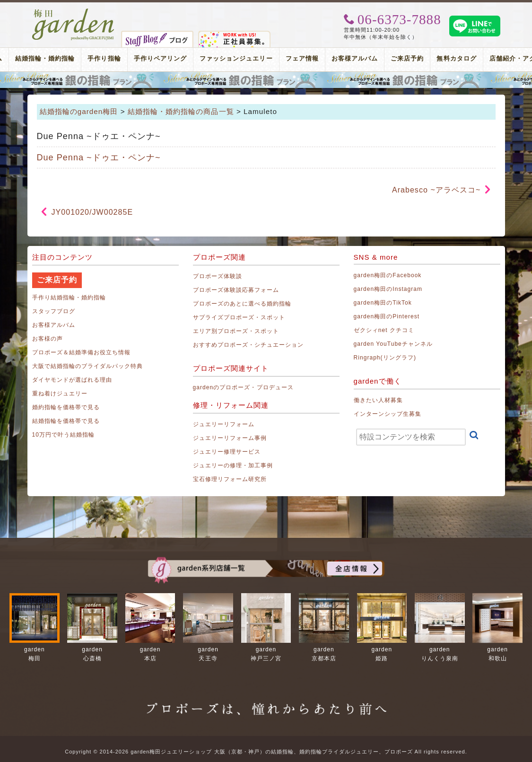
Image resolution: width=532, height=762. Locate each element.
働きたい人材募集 (378, 400)
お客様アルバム (355, 58)
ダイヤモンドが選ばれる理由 (72, 380)
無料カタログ (456, 58)
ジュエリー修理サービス (227, 452)
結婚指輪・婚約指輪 (45, 58)
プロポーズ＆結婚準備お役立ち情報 (82, 352)
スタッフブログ (54, 311)
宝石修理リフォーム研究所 (230, 479)
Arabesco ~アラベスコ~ (436, 190)
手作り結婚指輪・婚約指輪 (69, 298)
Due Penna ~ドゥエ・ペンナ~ (99, 158)
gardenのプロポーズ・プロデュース (243, 387)
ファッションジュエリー (236, 58)
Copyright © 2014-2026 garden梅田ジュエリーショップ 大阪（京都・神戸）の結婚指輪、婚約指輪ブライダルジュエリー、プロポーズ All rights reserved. (266, 752)
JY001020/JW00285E (92, 212)
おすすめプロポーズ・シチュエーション (249, 345)
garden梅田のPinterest (387, 316)
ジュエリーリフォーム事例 (230, 438)
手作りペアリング (160, 58)
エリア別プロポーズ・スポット (236, 331)
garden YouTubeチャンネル (393, 344)
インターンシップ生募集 (388, 414)
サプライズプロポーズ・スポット (239, 317)
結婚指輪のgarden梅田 (79, 111)
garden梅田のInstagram (388, 289)
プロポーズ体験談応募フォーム (236, 290)
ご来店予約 (407, 58)
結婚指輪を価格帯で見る (66, 421)
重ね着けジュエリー (60, 394)
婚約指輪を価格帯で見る (66, 407)
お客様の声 (48, 339)
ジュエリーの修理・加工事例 (233, 465)
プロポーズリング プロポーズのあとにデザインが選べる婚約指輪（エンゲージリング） (266, 80)
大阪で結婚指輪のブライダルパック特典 (88, 366)
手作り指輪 (104, 58)
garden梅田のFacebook (388, 275)
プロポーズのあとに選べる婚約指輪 (242, 304)
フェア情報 (302, 58)
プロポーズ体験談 (218, 276)
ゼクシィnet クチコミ (384, 330)
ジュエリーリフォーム (224, 424)
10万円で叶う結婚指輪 (64, 435)
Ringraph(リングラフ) (385, 358)
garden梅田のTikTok (383, 303)
